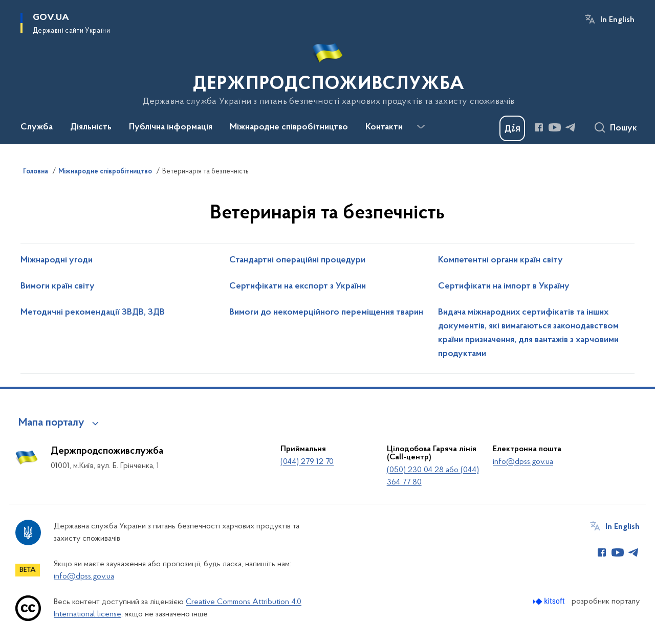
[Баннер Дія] (512, 128)
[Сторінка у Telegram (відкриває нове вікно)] (571, 127)
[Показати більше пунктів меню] (421, 127)
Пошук (624, 128)
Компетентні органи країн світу (500, 260)
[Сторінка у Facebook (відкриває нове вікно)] (539, 127)
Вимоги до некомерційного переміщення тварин (326, 313)
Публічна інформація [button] (171, 127)
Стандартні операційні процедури (297, 260)
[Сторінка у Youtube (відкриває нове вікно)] (555, 127)
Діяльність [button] (91, 127)
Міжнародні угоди (57, 260)
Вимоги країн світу (58, 286)
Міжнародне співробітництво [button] (289, 127)
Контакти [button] (384, 127)
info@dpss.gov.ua (523, 462)
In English (617, 20)
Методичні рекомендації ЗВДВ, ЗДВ (93, 313)
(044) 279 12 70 (307, 462)
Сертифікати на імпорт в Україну (504, 286)
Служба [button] (37, 127)
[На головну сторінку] (328, 71)
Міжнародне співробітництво (105, 172)
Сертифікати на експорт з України (298, 286)
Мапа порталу (51, 423)
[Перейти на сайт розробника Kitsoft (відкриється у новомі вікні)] (550, 601)
